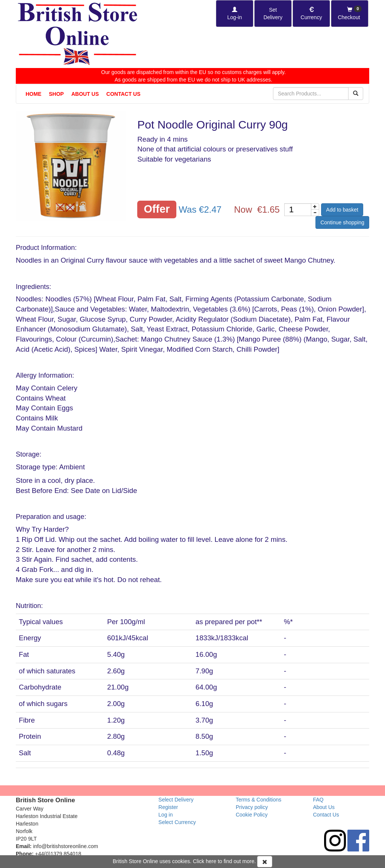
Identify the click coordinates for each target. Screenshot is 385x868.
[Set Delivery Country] (273, 14)
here (211, 861)
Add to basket (342, 210)
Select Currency (177, 822)
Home (33, 94)
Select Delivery (176, 800)
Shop (56, 94)
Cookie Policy (252, 815)
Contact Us (124, 94)
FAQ (318, 800)
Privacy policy (252, 807)
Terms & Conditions (258, 800)
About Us (85, 94)
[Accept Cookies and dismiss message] (265, 862)
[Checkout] (350, 14)
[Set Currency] (311, 14)
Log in (165, 815)
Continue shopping (342, 222)
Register (168, 807)
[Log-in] (235, 14)
